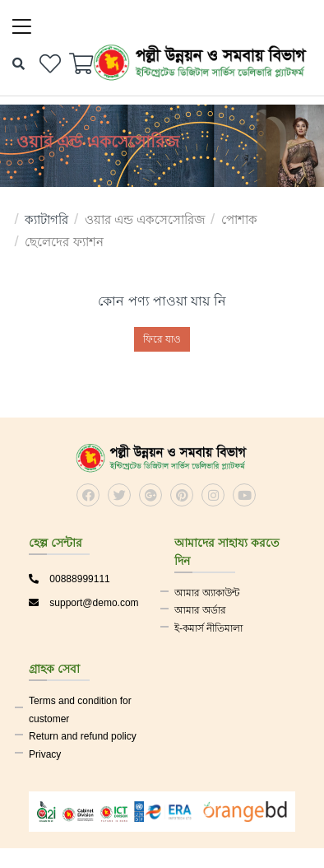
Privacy (45, 754)
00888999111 (69, 579)
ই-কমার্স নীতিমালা (208, 628)
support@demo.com (84, 603)
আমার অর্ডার (200, 610)
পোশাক (239, 219)
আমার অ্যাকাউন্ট (207, 593)
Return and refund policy (83, 736)
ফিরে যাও (162, 339)
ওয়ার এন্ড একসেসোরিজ (145, 219)
